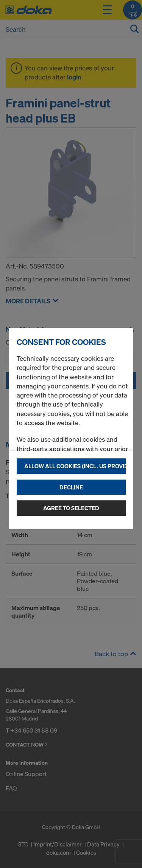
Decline (71, 487)
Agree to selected (71, 508)
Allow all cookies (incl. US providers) (75, 466)
